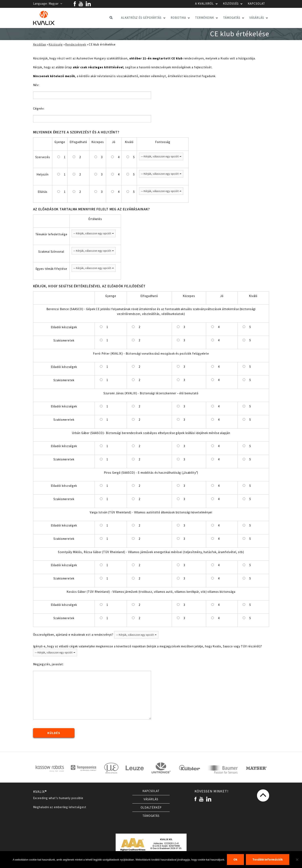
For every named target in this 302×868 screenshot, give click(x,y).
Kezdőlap (40, 45)
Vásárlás (151, 799)
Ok (235, 859)
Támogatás (151, 816)
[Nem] (297, 860)
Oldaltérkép (151, 808)
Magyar (56, 4)
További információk (268, 859)
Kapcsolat (151, 791)
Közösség (56, 45)
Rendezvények (76, 45)
